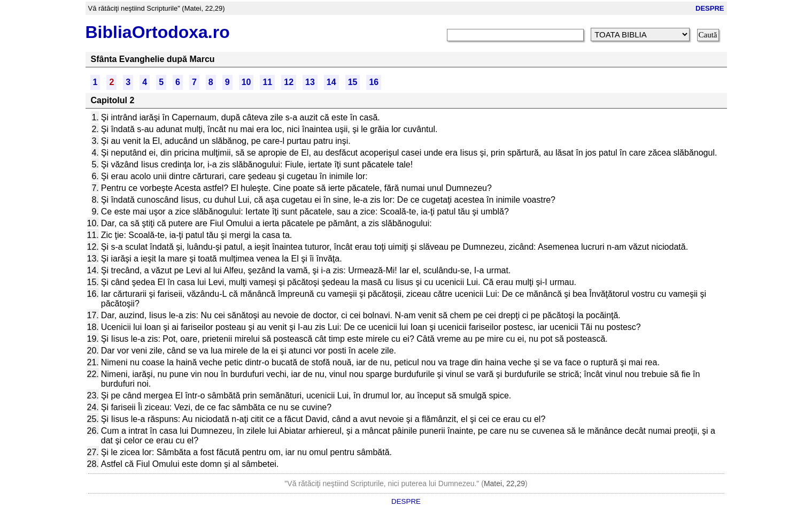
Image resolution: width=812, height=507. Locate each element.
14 (331, 82)
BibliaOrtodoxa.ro (158, 32)
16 (374, 82)
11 (267, 82)
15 (353, 82)
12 (289, 82)
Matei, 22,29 (504, 483)
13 (310, 82)
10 (246, 82)
